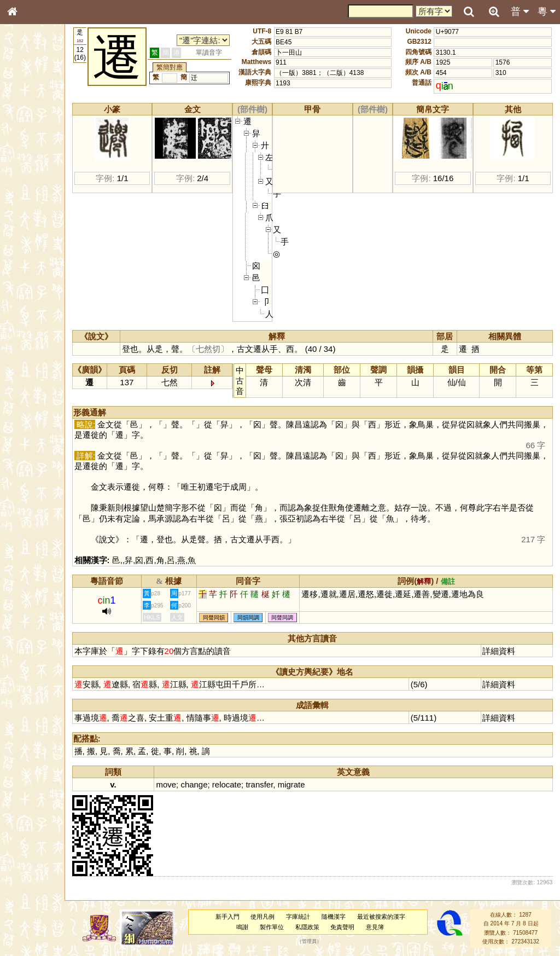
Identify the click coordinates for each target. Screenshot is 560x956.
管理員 (322, 942)
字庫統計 (312, 917)
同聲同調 (312, 618)
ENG (48, 121)
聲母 (22, 293)
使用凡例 (276, 917)
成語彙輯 (27, 364)
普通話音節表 (33, 304)
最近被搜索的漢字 (394, 917)
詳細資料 (504, 651)
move (196, 784)
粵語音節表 (30, 218)
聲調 (52, 293)
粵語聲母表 (30, 228)
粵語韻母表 (30, 239)
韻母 (37, 293)
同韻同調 (278, 618)
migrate (321, 784)
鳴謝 (256, 927)
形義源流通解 (33, 189)
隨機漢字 (347, 917)
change (223, 784)
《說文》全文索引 (40, 344)
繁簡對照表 (30, 375)
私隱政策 (320, 927)
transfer (289, 784)
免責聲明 (356, 927)
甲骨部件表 (30, 167)
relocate (256, 784)
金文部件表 (30, 178)
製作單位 (285, 927)
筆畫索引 (27, 157)
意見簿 (389, 927)
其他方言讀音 (33, 314)
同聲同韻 (243, 618)
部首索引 (27, 147)
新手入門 (241, 917)
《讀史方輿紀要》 (40, 354)
